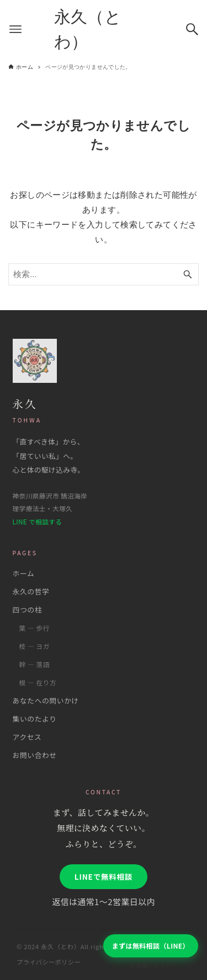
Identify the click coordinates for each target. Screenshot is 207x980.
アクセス (27, 737)
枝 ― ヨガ (35, 646)
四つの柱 (28, 610)
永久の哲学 (31, 591)
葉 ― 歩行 (35, 628)
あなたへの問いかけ (46, 700)
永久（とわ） (88, 29)
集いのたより (35, 719)
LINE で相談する (38, 521)
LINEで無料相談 (104, 876)
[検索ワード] (104, 274)
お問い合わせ (35, 755)
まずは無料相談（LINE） (151, 946)
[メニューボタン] (15, 29)
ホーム (24, 573)
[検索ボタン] (192, 29)
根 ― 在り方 (38, 682)
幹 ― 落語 (35, 664)
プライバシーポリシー (49, 962)
